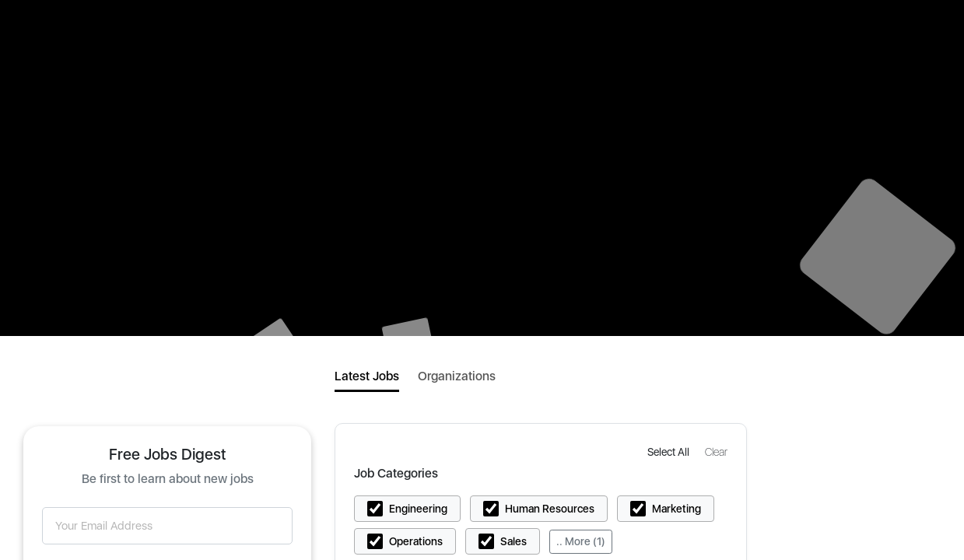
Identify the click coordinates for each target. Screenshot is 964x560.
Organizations (457, 376)
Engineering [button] (418, 509)
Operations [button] (416, 541)
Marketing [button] (677, 509)
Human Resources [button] (550, 509)
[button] (670, 451)
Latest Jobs (367, 376)
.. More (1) (581, 541)
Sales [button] (514, 541)
